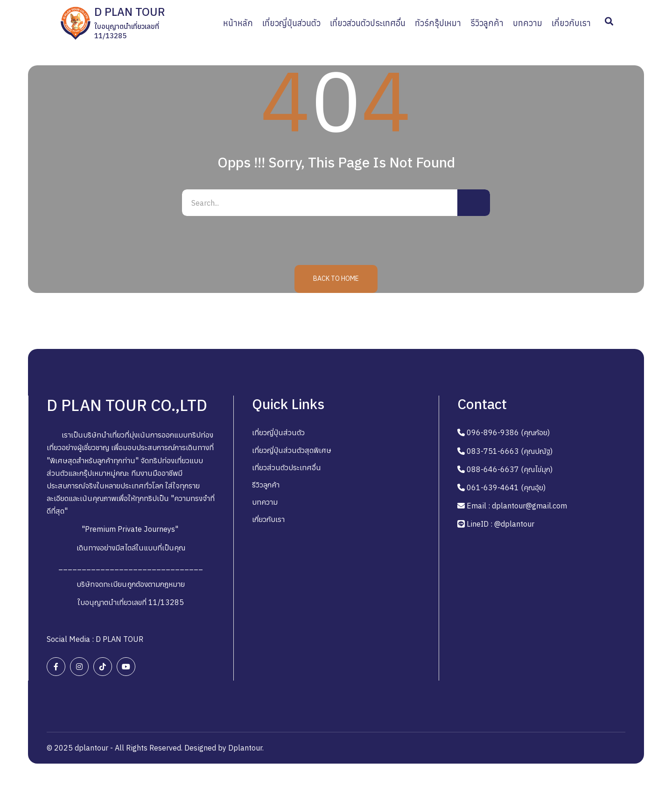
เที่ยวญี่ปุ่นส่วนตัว (278, 434)
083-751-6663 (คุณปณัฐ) (510, 452)
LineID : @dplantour (500, 525)
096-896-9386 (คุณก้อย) (508, 434)
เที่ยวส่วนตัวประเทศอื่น (287, 469)
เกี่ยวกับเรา (268, 521)
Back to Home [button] (336, 280)
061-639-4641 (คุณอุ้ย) (506, 489)
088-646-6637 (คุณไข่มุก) (510, 471)
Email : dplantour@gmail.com (517, 507)
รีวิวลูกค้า (266, 486)
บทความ (265, 503)
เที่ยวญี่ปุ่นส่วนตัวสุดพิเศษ (292, 451)
